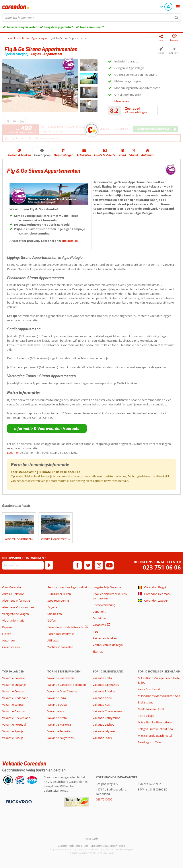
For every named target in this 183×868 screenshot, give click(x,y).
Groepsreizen (11, 647)
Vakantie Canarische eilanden (67, 685)
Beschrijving (42, 155)
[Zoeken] (177, 17)
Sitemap (98, 651)
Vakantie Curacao (14, 691)
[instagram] (99, 565)
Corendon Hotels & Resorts (65, 627)
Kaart (122, 155)
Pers (95, 632)
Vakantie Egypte (13, 705)
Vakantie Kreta (57, 718)
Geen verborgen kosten (22, 27)
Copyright (99, 612)
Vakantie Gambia (13, 711)
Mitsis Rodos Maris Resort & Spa (159, 696)
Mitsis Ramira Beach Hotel (155, 722)
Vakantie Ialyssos (104, 731)
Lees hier (13, 453)
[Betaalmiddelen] (18, 801)
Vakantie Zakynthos (60, 738)
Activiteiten (84, 155)
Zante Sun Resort (149, 689)
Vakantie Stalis (102, 738)
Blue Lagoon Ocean (151, 742)
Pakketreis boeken (105, 638)
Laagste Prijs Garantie (107, 587)
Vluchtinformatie (13, 620)
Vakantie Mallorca (59, 725)
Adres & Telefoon (13, 594)
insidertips (70, 241)
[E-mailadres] (23, 565)
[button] (47, 428)
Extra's (7, 634)
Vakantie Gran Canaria (62, 691)
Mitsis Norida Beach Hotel (155, 736)
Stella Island (146, 702)
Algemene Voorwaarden (18, 607)
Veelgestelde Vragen (16, 614)
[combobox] (91, 17)
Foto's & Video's (105, 155)
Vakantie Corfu (102, 698)
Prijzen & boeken (20, 155)
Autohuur (147, 155)
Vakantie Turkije (13, 738)
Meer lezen (122, 101)
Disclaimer (99, 618)
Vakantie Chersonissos (107, 711)
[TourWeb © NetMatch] (92, 839)
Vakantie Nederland (15, 698)
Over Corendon (12, 587)
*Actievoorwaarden (60, 647)
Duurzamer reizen (59, 594)
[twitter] (88, 565)
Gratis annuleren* (92, 27)
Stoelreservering (58, 601)
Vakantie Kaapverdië (61, 678)
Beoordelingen (64, 155)
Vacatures (99, 625)
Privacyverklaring (104, 605)
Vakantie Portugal (14, 725)
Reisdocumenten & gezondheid (68, 587)
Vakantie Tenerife (59, 731)
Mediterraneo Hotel (151, 709)
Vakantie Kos (56, 711)
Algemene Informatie (16, 601)
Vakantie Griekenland (16, 718)
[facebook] (78, 565)
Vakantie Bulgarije (14, 685)
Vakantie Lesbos (103, 725)
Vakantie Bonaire (13, 678)
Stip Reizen (55, 614)
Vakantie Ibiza (57, 698)
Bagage (7, 627)
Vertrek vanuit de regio (108, 645)
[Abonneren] (49, 565)
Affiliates (53, 640)
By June (52, 607)
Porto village (146, 716)
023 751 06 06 (162, 567)
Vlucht (134, 155)
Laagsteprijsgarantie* (59, 27)
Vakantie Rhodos (104, 691)
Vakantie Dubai (57, 705)
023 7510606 (104, 799)
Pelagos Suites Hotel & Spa (155, 729)
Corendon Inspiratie (61, 634)
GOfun (52, 620)
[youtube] (109, 565)
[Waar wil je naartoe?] (91, 17)
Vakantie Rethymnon (107, 718)
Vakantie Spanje (13, 731)
